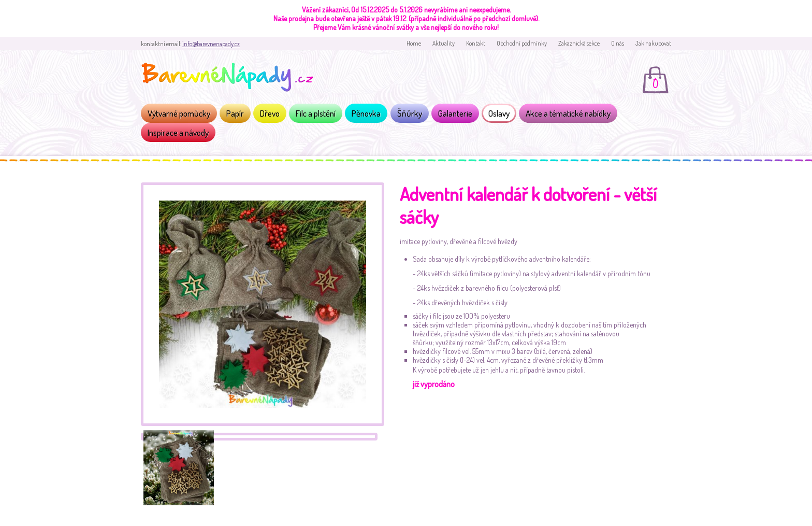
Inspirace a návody (178, 132)
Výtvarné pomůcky (179, 113)
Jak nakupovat (653, 43)
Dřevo (270, 113)
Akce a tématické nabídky (568, 113)
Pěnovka (366, 113)
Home (414, 43)
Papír (235, 113)
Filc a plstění (316, 113)
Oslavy (499, 113)
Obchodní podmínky (522, 43)
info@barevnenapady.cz (211, 44)
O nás (618, 43)
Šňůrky (410, 113)
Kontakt (476, 43)
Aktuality (444, 43)
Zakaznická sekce (579, 43)
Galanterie (455, 113)
